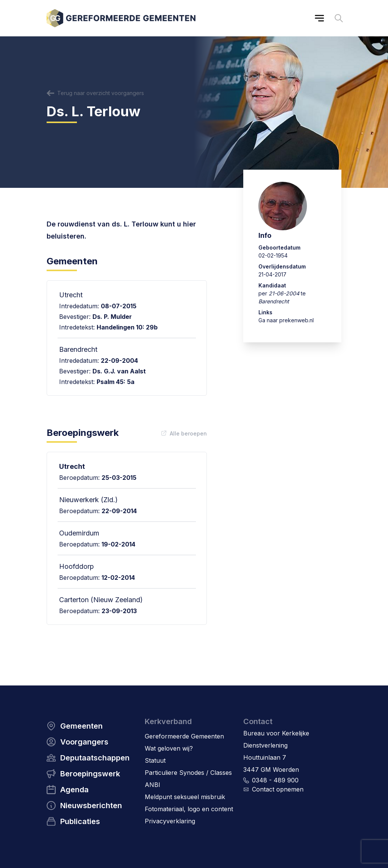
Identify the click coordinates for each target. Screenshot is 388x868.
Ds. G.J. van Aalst (119, 371)
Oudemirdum (79, 533)
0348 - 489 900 (275, 780)
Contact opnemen (278, 789)
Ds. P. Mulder (112, 317)
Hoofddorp (77, 566)
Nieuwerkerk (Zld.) (88, 500)
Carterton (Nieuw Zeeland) (101, 600)
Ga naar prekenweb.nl (286, 320)
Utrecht (72, 466)
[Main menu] (319, 18)
